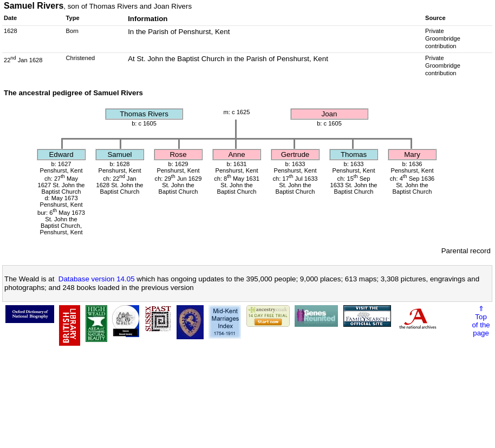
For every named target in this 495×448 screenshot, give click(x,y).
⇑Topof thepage (481, 321)
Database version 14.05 (97, 279)
